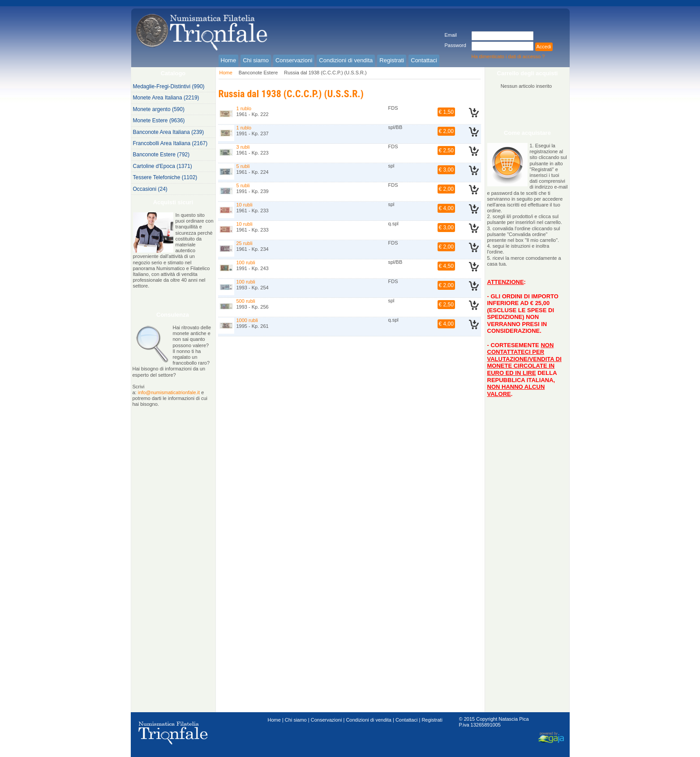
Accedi (544, 47)
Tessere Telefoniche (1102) (165, 177)
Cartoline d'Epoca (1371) (163, 166)
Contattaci (407, 720)
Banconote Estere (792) (161, 155)
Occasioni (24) (150, 189)
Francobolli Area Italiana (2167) (170, 143)
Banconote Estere (258, 73)
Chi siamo (296, 720)
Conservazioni (326, 720)
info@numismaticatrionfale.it (169, 392)
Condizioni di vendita (369, 720)
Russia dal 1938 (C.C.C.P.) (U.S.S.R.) (325, 73)
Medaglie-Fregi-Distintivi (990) (169, 86)
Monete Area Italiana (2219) (166, 98)
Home (226, 73)
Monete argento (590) (159, 109)
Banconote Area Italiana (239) (169, 132)
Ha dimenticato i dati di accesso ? (508, 56)
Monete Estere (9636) (159, 120)
